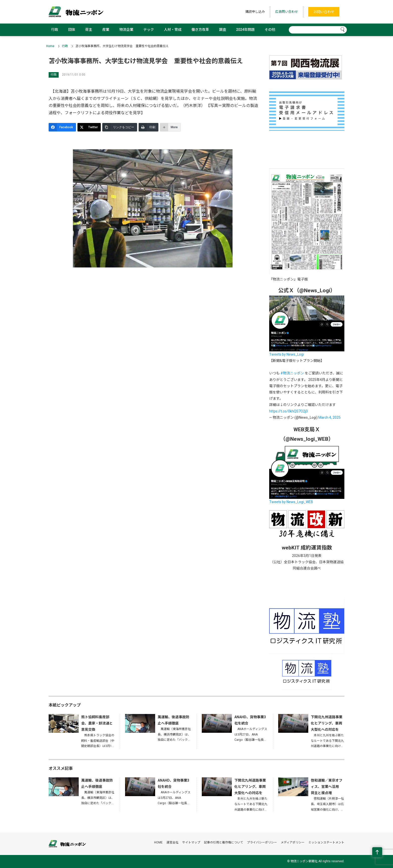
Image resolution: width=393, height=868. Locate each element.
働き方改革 (200, 30)
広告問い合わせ (287, 12)
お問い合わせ (324, 12)
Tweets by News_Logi (286, 354)
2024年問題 (245, 30)
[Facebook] (62, 127)
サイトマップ (191, 842)
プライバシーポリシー (262, 842)
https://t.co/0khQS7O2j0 (288, 411)
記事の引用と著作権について (224, 842)
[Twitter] (89, 127)
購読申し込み (255, 12)
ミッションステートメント (326, 842)
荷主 (89, 30)
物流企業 (126, 30)
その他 (270, 30)
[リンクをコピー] (120, 127)
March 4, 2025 (329, 417)
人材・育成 (173, 30)
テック (149, 30)
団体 (72, 30)
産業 (106, 30)
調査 (223, 30)
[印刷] (149, 127)
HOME (158, 842)
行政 (55, 30)
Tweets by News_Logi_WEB (291, 502)
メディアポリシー (293, 842)
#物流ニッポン (292, 373)
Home (50, 46)
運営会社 (172, 842)
